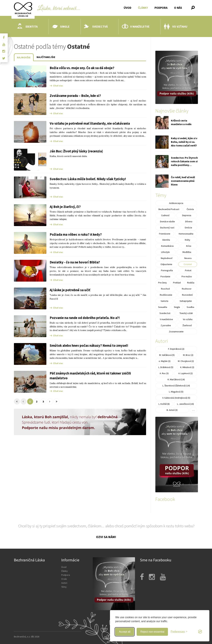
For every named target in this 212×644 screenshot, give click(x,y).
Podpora (161, 8)
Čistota (190, 209)
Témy (64, 587)
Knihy (187, 240)
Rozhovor (187, 289)
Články (143, 8)
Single (61, 27)
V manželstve (136, 27)
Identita (27, 27)
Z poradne (166, 325)
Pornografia (167, 270)
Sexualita (163, 307)
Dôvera (189, 221)
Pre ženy (162, 283)
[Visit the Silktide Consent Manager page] (200, 632)
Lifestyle (165, 252)
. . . (193, 410)
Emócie (188, 228)
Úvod (128, 8)
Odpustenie (166, 264)
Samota (164, 301)
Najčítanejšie (46, 57)
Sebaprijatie (186, 301)
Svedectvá (96, 27)
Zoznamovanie (176, 332)
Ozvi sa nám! (106, 537)
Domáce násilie (167, 221)
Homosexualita (186, 234)
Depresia (187, 215)
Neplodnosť (167, 258)
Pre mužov (187, 276)
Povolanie (165, 276)
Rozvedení (187, 295)
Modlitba (187, 252)
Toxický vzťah (186, 313)
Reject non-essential (152, 632)
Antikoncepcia (176, 203)
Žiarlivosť (187, 325)
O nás (178, 8)
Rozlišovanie (166, 295)
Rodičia (191, 283)
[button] (193, 8)
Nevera (188, 258)
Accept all (125, 632)
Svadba (190, 307)
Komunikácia (167, 246)
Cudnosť (165, 215)
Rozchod (165, 289)
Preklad (177, 283)
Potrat (188, 270)
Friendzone (165, 234)
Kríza (189, 246)
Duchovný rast (167, 228)
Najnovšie (24, 57)
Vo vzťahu (176, 27)
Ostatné (188, 264)
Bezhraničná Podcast (169, 209)
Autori (64, 583)
